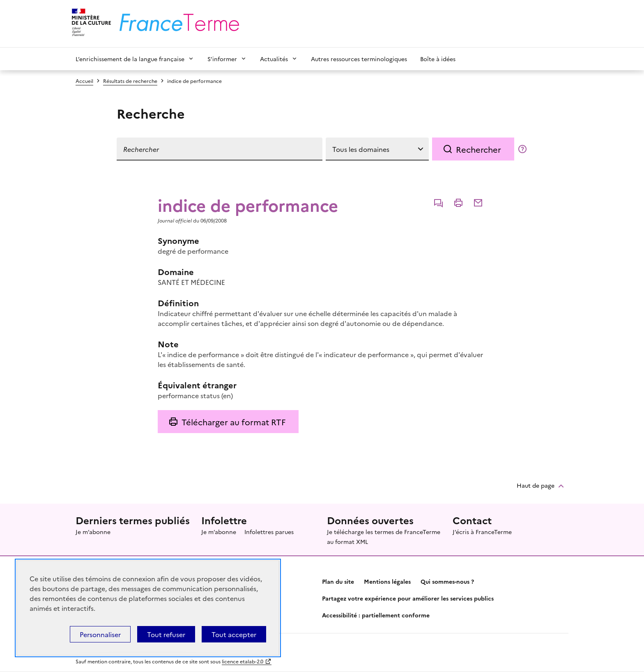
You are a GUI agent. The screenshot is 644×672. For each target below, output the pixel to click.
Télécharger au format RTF (233, 422)
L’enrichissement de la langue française (130, 59)
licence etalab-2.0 (243, 661)
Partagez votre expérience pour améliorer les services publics (408, 598)
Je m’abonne (93, 532)
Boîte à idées (438, 59)
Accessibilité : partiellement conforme (376, 615)
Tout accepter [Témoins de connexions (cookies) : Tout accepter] (234, 634)
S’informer (222, 59)
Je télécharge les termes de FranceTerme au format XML (384, 537)
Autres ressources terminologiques (359, 59)
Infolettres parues (269, 532)
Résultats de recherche (130, 81)
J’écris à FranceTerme (482, 532)
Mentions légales (387, 581)
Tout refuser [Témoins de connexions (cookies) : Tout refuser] (166, 634)
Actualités (274, 59)
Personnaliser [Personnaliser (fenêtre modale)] (100, 634)
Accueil (84, 81)
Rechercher (478, 149)
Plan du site (338, 581)
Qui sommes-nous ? (447, 581)
